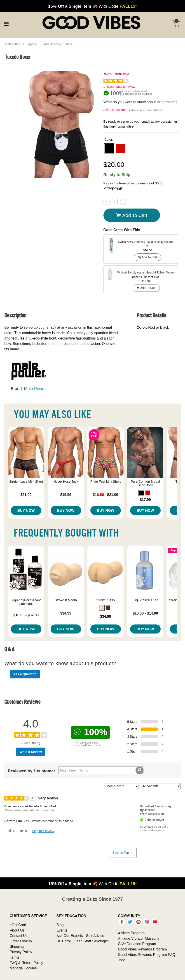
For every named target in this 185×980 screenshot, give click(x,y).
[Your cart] (176, 23)
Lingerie (31, 44)
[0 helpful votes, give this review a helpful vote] (11, 831)
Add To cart (132, 215)
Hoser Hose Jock (66, 482)
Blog (60, 925)
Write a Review (125, 87)
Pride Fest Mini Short (105, 482)
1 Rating (109, 87)
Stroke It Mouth (66, 600)
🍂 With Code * (92, 6)
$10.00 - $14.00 (145, 613)
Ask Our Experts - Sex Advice (80, 936)
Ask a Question (114, 110)
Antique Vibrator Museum (138, 938)
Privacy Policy (21, 952)
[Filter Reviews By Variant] (161, 786)
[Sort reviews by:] (122, 786)
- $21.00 (105, 495)
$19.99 (66, 495)
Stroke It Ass (105, 600)
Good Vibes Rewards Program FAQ (147, 955)
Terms (15, 957)
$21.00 (26, 495)
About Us (17, 930)
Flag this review (43, 831)
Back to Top (123, 853)
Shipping (17, 946)
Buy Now (26, 510)
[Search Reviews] (101, 770)
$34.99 (66, 613)
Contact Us (19, 936)
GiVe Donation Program (137, 944)
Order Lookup (21, 941)
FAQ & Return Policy (26, 963)
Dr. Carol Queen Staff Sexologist (83, 941)
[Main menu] (6, 23)
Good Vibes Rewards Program (142, 949)
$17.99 (145, 500)
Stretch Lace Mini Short (26, 482)
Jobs (122, 960)
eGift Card (18, 925)
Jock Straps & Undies (57, 44)
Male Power (35, 389)
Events (62, 930)
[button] (109, 149)
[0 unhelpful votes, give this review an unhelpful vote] (23, 831)
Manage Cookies (23, 968)
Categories (13, 44)
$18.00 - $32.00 (26, 615)
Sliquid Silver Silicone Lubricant (26, 602)
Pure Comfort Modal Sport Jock (145, 483)
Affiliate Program (131, 933)
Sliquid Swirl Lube (145, 600)
